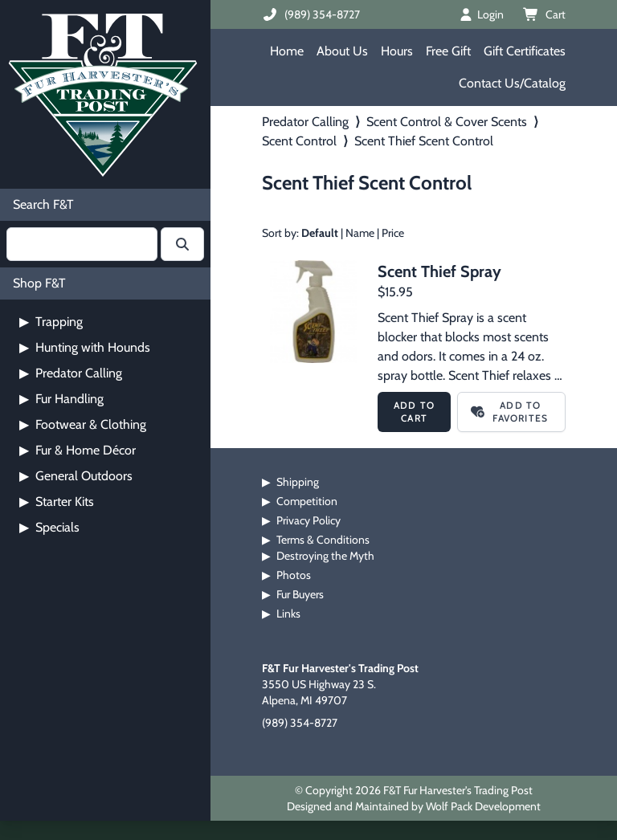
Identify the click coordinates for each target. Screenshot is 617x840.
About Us (342, 51)
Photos (294, 575)
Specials (49, 527)
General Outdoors (76, 476)
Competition (307, 501)
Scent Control (299, 141)
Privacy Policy (308, 520)
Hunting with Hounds (85, 347)
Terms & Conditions (323, 540)
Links (288, 614)
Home (287, 51)
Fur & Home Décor (78, 450)
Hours (397, 51)
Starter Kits (57, 502)
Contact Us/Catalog (512, 83)
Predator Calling (71, 373)
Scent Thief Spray (439, 271)
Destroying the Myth (325, 556)
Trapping (51, 322)
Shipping (298, 482)
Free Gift (448, 51)
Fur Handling (61, 399)
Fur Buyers (300, 594)
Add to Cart (414, 412)
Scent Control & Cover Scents (447, 122)
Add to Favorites (509, 412)
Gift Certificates (525, 51)
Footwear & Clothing (83, 424)
